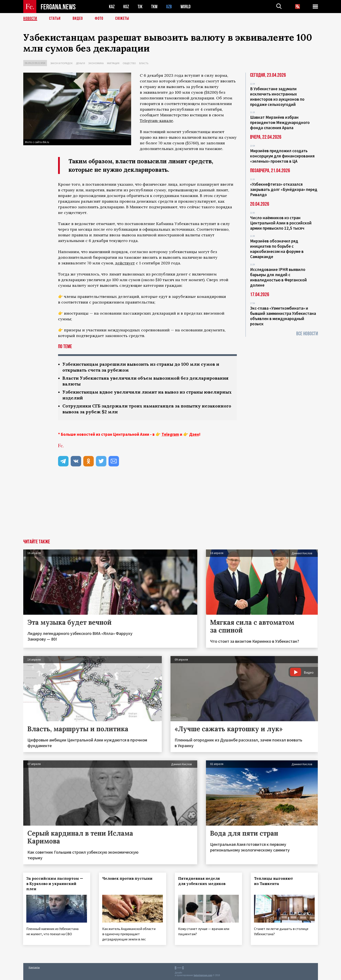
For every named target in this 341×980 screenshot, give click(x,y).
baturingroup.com (203, 975)
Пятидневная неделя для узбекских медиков (202, 881)
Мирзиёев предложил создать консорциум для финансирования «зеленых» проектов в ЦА (282, 156)
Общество (129, 63)
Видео (78, 18)
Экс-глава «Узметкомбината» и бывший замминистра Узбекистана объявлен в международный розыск (283, 316)
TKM (154, 7)
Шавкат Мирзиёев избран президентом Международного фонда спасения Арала (280, 122)
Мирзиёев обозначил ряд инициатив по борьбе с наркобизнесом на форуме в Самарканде (277, 249)
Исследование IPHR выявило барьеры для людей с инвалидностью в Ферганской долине (278, 277)
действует (125, 263)
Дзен (194, 434)
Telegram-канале (156, 121)
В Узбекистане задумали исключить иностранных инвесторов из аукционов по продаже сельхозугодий (277, 97)
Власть (144, 63)
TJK (140, 7)
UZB (169, 7)
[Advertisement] (170, 507)
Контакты (34, 967)
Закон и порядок (61, 63)
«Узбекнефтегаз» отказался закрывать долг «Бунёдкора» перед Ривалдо (284, 189)
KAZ (112, 7)
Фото (99, 18)
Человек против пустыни (127, 878)
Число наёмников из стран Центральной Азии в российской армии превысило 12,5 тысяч (281, 223)
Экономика (96, 63)
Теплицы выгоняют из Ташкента (273, 881)
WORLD (186, 7)
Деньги (80, 63)
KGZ (126, 7)
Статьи (55, 18)
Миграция (113, 63)
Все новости (307, 334)
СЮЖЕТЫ (122, 18)
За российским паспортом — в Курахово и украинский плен (55, 884)
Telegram (170, 434)
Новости (30, 18)
